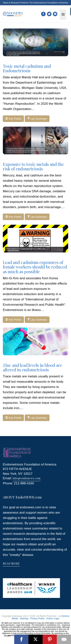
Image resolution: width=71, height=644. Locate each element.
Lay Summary (37, 119)
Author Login (53, 619)
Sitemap (24, 619)
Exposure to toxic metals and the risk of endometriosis (33, 166)
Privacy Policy (37, 619)
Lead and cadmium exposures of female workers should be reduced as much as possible (35, 267)
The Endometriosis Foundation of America (49, 3)
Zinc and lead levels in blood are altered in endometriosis (32, 367)
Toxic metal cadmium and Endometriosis (27, 68)
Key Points (13, 119)
